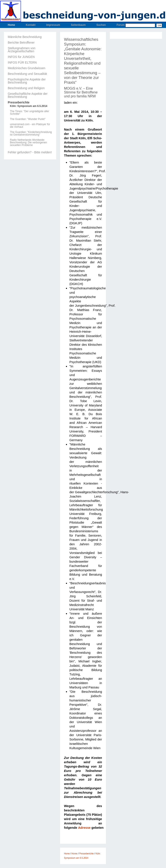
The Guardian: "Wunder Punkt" (28, 119)
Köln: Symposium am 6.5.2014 (29, 106)
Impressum (53, 25)
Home (11, 25)
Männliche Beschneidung (25, 37)
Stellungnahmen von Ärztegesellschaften (22, 50)
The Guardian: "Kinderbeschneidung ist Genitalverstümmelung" (31, 133)
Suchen (101, 25)
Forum (121, 25)
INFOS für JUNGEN (21, 57)
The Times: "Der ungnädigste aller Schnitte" (30, 113)
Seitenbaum (78, 25)
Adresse (84, 828)
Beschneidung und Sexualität (27, 74)
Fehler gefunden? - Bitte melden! (30, 152)
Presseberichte (19, 102)
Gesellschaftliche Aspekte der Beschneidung (28, 95)
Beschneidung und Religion (26, 88)
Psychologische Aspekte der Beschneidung (27, 81)
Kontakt (31, 25)
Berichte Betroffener (21, 43)
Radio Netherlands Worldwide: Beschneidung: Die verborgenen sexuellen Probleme (28, 142)
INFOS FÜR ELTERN (22, 62)
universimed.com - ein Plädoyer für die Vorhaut (30, 126)
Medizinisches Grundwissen (27, 68)
